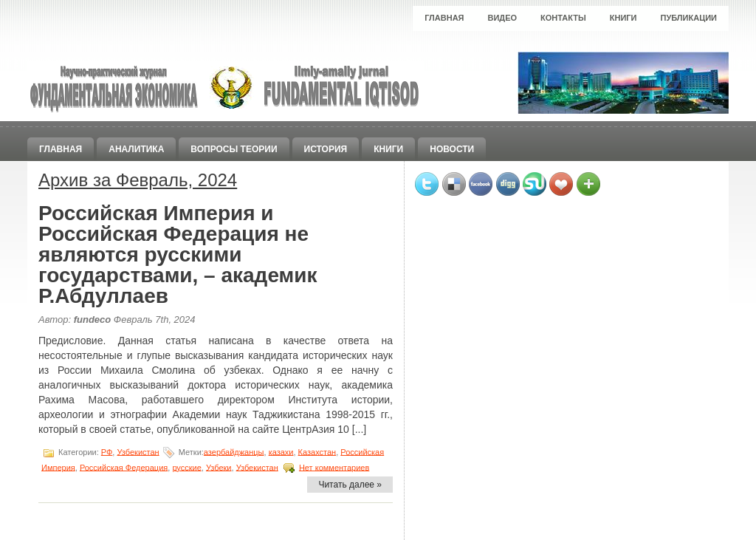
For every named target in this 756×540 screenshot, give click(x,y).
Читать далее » (350, 485)
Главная (444, 18)
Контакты (563, 18)
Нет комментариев (334, 467)
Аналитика (136, 149)
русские (186, 467)
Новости (452, 149)
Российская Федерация (124, 467)
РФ (107, 451)
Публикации (688, 18)
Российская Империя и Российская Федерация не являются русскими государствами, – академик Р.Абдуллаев (178, 254)
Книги (623, 18)
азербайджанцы (234, 451)
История (326, 149)
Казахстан (317, 451)
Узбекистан (138, 451)
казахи (281, 451)
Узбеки (219, 467)
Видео (503, 18)
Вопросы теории (234, 149)
